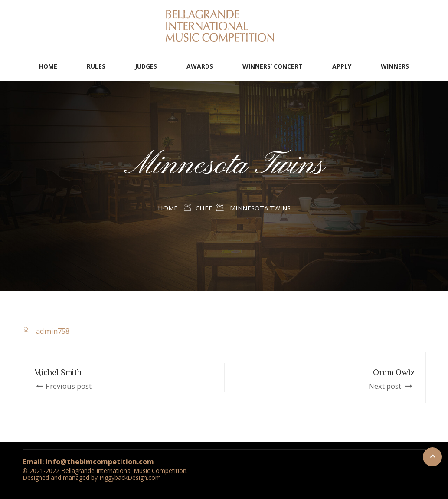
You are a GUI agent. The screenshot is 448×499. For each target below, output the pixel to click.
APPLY (342, 66)
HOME (48, 66)
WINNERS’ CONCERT (273, 66)
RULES (96, 66)
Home (168, 208)
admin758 (53, 331)
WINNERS (395, 66)
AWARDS (200, 66)
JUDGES (146, 66)
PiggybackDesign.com (130, 478)
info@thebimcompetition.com (100, 461)
